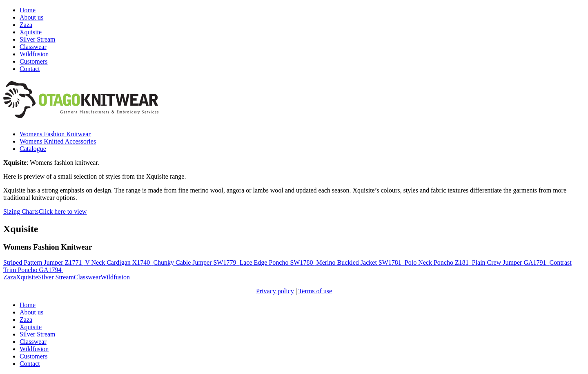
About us (31, 17)
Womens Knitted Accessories (58, 141)
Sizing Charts (45, 211)
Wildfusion (34, 54)
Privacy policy (275, 291)
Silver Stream (38, 39)
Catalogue (33, 149)
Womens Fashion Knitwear (55, 134)
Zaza (26, 25)
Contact (30, 69)
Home (28, 10)
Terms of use (315, 291)
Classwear (33, 47)
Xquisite (31, 32)
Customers (33, 61)
